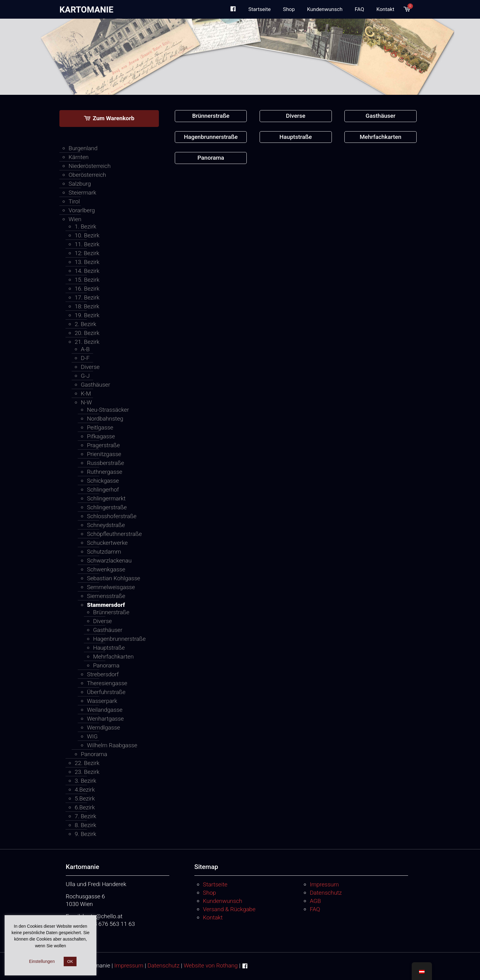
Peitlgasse (100, 427)
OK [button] (70, 961)
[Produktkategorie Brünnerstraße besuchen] (211, 116)
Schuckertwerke (107, 543)
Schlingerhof (103, 490)
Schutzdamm (104, 552)
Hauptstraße (109, 648)
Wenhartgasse (105, 719)
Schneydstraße (106, 525)
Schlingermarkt (106, 498)
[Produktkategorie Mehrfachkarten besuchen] (381, 137)
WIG (92, 736)
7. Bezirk (85, 816)
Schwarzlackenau (109, 561)
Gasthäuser (96, 385)
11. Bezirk (87, 244)
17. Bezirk (87, 297)
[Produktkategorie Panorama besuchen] (211, 158)
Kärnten (79, 157)
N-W (86, 402)
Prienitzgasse (104, 454)
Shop (210, 893)
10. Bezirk (87, 235)
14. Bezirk (87, 271)
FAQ (315, 909)
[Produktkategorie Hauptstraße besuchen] (296, 137)
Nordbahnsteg (105, 419)
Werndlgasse (103, 728)
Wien (75, 219)
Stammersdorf (106, 605)
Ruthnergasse (105, 472)
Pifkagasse (101, 436)
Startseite (215, 884)
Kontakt (213, 917)
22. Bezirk (87, 763)
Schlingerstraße (107, 507)
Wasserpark (102, 701)
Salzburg (80, 184)
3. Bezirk (85, 781)
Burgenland (83, 148)
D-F (85, 358)
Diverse (90, 367)
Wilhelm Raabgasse (112, 745)
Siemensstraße (106, 596)
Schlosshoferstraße (112, 516)
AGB (315, 901)
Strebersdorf (103, 674)
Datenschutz (326, 893)
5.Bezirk (85, 798)
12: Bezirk (87, 253)
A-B (85, 349)
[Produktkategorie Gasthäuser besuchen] (381, 116)
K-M (86, 393)
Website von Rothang (211, 965)
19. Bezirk (87, 315)
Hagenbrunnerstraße (118, 639)
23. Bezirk (87, 772)
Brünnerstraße (111, 612)
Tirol (74, 201)
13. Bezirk (87, 262)
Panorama (106, 665)
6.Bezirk (85, 807)
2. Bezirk (85, 324)
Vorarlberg (82, 210)
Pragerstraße (103, 445)
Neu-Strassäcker (108, 410)
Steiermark (82, 193)
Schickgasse (103, 481)
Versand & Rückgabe (229, 909)
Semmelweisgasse (111, 587)
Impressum (324, 884)
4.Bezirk (85, 790)
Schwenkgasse (106, 569)
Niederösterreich (90, 166)
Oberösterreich (87, 175)
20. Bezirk (87, 333)
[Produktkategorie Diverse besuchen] (296, 116)
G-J (85, 376)
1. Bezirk (85, 226)
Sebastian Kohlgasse (114, 578)
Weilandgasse (105, 710)
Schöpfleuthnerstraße (114, 534)
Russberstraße (105, 463)
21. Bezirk (87, 342)
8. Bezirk (85, 825)
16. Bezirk (87, 289)
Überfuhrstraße (106, 692)
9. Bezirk (85, 834)
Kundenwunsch (223, 901)
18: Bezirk (87, 306)
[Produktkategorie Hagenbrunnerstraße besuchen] (211, 137)
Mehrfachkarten (113, 657)
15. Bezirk (87, 280)
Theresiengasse (107, 683)
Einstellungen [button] (42, 961)
